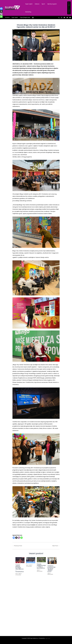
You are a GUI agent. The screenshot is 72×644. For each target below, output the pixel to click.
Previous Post (17, 546)
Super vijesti (29, 4)
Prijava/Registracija (25, 17)
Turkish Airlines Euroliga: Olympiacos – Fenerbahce (20, 568)
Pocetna (7, 17)
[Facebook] (64, 18)
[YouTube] (70, 18)
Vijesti (20, 574)
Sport (43, 4)
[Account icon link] (33, 17)
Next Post (56, 546)
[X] (16, 538)
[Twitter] (67, 18)
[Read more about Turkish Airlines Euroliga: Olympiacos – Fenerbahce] (20, 560)
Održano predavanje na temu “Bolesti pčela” (51, 568)
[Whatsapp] (22, 538)
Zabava (37, 4)
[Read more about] (31, 560)
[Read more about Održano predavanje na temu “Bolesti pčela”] (52, 561)
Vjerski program (52, 4)
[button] (69, 8)
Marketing (28, 12)
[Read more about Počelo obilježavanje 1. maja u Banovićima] (41, 560)
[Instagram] (62, 18)
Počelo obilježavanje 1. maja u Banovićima (41, 566)
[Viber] (19, 538)
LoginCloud (48, 638)
